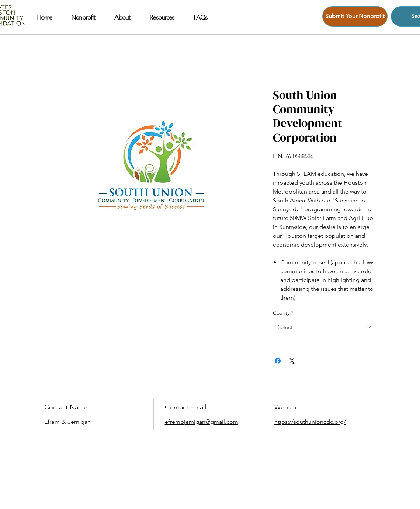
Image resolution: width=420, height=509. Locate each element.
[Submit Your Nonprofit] (355, 16)
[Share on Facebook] (278, 361)
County (283, 313)
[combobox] (324, 327)
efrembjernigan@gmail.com (202, 422)
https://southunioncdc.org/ (310, 422)
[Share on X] (292, 361)
